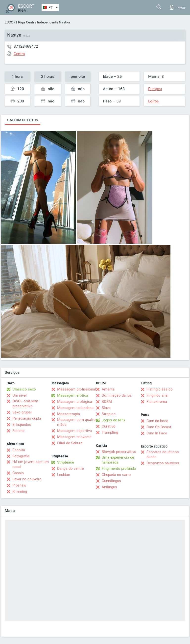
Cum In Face (157, 433)
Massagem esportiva (74, 431)
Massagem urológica (75, 402)
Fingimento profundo (119, 468)
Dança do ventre (71, 468)
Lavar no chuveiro (27, 479)
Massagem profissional (77, 389)
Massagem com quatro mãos (76, 422)
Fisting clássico (160, 389)
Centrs (31, 22)
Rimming (20, 491)
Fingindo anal (157, 395)
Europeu (155, 89)
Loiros (154, 101)
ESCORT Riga (15, 22)
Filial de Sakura (70, 443)
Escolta (19, 450)
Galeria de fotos (23, 120)
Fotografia (21, 456)
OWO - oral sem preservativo (25, 404)
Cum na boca (157, 421)
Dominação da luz (117, 395)
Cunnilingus (111, 481)
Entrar (178, 7)
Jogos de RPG (113, 420)
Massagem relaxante (74, 437)
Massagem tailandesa (75, 408)
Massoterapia (69, 414)
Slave (106, 408)
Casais (18, 473)
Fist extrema (157, 402)
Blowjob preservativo (119, 452)
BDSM (107, 402)
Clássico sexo (24, 389)
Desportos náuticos (163, 463)
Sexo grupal (22, 412)
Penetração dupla (27, 418)
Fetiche (18, 431)
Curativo (109, 426)
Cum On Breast (159, 427)
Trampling (110, 432)
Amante (108, 389)
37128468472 (26, 46)
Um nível (20, 395)
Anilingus (109, 487)
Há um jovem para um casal (31, 464)
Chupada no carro (116, 475)
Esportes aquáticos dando (163, 454)
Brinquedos (22, 425)
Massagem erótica (73, 395)
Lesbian (64, 475)
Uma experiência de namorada (118, 460)
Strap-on (109, 414)
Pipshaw (19, 485)
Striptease (66, 462)
